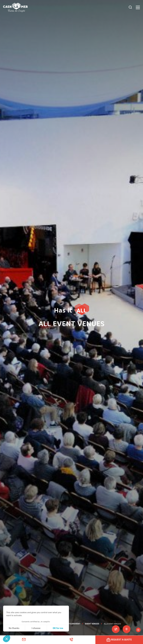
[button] (7, 639)
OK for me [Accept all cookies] (58, 628)
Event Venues (92, 624)
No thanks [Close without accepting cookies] (14, 628)
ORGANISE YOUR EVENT (69, 624)
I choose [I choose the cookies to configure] (36, 628)
